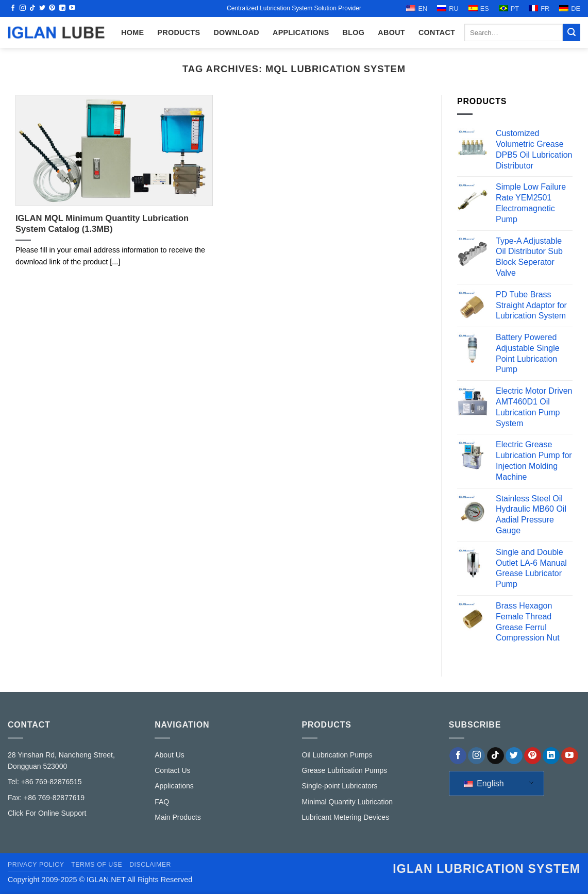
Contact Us (172, 770)
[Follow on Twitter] (42, 8)
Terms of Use (97, 865)
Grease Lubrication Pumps (345, 770)
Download (236, 32)
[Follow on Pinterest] (52, 8)
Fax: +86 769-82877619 (46, 798)
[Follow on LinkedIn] (62, 8)
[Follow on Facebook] (13, 8)
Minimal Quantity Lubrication (348, 802)
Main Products (178, 817)
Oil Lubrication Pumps (337, 755)
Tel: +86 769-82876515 (45, 782)
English (484, 783)
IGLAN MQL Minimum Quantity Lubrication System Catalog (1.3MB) (102, 224)
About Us (170, 755)
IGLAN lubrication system (486, 869)
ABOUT (391, 32)
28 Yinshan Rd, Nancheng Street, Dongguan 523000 (61, 761)
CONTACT (437, 32)
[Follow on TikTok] (32, 8)
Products (179, 32)
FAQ (162, 802)
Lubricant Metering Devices (346, 817)
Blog (354, 32)
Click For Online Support (47, 813)
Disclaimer (150, 865)
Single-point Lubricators (340, 786)
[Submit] (572, 32)
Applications (301, 32)
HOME (132, 32)
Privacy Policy (36, 865)
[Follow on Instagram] (23, 8)
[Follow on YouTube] (72, 8)
